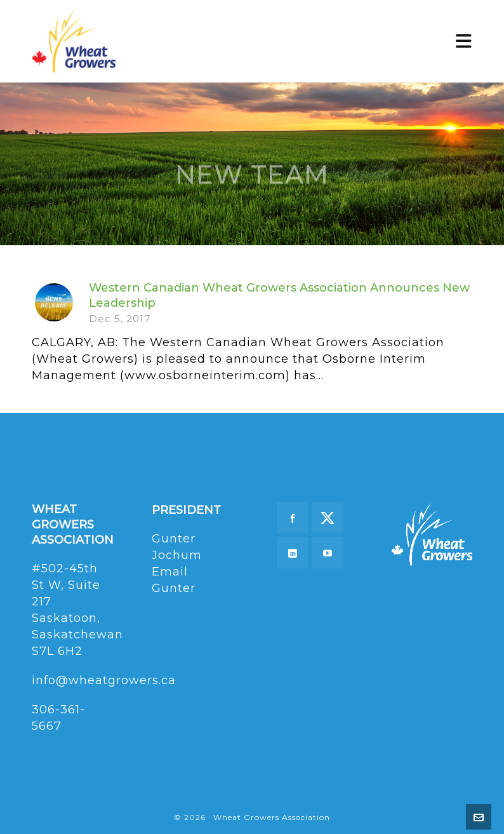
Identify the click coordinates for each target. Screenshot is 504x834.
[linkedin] (293, 553)
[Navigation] (464, 41)
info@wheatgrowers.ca (104, 680)
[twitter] (328, 518)
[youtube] (328, 553)
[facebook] (293, 518)
